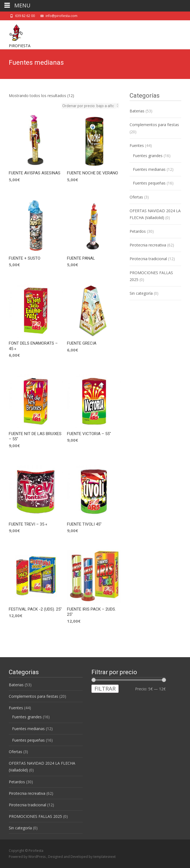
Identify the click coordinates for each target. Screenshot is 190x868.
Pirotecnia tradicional (148, 259)
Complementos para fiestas (154, 125)
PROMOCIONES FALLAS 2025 (35, 816)
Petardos (138, 231)
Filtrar (105, 689)
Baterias (137, 111)
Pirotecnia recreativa (148, 245)
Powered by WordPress (28, 857)
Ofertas (136, 197)
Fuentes (137, 145)
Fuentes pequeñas (149, 183)
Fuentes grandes (148, 156)
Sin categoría (141, 293)
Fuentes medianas (149, 169)
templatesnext (104, 857)
